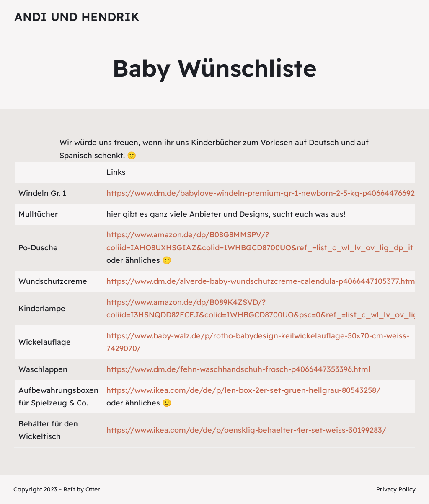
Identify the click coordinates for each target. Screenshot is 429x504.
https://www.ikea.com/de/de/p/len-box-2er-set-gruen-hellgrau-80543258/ (243, 390)
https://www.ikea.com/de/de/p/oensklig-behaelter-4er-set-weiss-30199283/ (246, 430)
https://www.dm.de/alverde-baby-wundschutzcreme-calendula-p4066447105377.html (262, 281)
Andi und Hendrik (77, 17)
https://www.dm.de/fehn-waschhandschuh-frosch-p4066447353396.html (238, 369)
